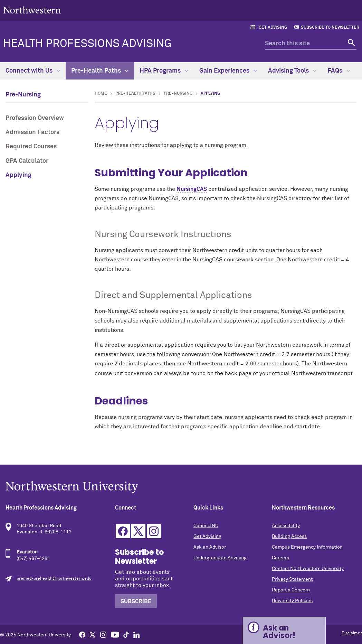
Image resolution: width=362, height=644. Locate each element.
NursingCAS (192, 189)
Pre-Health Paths (100, 71)
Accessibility (286, 526)
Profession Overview (35, 118)
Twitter (138, 531)
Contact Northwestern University (308, 569)
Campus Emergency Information (307, 547)
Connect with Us (33, 71)
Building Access (289, 536)
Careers (280, 558)
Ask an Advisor (210, 547)
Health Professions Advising (87, 44)
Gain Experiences (228, 71)
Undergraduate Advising (220, 558)
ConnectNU (206, 526)
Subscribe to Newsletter (330, 28)
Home (101, 94)
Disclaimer (352, 633)
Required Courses (31, 147)
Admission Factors (32, 132)
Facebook (123, 531)
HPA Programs (164, 71)
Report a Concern (291, 590)
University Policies (292, 601)
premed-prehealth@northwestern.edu (54, 579)
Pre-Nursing (23, 95)
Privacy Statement (292, 579)
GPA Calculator (27, 161)
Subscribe (136, 601)
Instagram (154, 531)
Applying (18, 175)
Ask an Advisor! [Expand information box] (279, 632)
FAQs (339, 71)
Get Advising (273, 28)
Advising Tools (292, 71)
